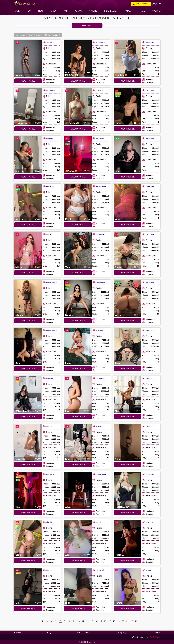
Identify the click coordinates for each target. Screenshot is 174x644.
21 (127, 621)
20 (123, 621)
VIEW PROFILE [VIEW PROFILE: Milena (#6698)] (28, 273)
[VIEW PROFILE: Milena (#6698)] (28, 251)
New (29, 11)
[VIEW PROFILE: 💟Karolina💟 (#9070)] (28, 395)
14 (96, 621)
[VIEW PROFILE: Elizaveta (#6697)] (28, 443)
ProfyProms (155, 637)
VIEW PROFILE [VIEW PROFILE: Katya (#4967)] (128, 129)
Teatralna (98, 426)
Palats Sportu (99, 186)
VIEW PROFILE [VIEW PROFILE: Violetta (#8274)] (28, 177)
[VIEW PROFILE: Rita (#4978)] (28, 491)
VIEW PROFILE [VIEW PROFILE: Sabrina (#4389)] (78, 321)
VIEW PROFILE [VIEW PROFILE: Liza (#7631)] (78, 417)
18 (114, 621)
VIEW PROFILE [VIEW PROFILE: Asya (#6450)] (78, 513)
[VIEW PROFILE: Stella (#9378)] (28, 538)
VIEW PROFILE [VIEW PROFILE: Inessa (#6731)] (78, 369)
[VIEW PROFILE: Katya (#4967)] (128, 107)
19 (118, 621)
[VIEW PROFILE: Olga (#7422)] (128, 347)
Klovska (47, 522)
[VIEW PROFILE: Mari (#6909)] (128, 395)
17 (110, 621)
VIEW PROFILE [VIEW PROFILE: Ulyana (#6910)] (28, 321)
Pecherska (148, 42)
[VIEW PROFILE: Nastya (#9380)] (28, 203)
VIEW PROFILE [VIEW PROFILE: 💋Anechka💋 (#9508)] (28, 129)
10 (78, 621)
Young (78, 11)
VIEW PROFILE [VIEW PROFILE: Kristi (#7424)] (78, 225)
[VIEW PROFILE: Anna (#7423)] (128, 443)
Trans (142, 11)
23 (136, 621)
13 (92, 621)
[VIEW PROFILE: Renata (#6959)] (128, 586)
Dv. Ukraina (49, 90)
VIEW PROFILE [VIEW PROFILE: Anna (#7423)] (128, 465)
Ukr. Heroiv (98, 570)
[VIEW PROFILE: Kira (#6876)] (78, 443)
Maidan (47, 234)
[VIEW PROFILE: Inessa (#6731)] (78, 347)
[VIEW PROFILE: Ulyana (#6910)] (28, 299)
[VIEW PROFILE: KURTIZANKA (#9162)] (128, 491)
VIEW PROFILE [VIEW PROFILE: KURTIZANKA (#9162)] (128, 513)
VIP (66, 11)
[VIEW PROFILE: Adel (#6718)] (78, 538)
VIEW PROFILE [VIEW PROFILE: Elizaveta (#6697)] (28, 465)
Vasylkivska (99, 282)
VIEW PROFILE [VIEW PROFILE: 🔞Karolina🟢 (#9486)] (78, 129)
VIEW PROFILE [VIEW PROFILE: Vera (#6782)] (128, 225)
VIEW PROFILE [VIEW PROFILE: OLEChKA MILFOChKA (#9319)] (78, 81)
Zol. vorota (48, 42)
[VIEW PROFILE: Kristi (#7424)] (78, 203)
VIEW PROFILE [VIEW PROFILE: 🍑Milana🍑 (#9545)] (128, 81)
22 (132, 621)
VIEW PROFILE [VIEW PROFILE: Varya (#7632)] (78, 273)
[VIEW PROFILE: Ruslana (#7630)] (128, 538)
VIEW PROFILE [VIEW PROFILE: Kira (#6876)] (78, 465)
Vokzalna (98, 90)
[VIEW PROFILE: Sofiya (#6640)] (128, 251)
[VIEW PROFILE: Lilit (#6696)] (28, 586)
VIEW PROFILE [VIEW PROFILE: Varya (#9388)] (128, 321)
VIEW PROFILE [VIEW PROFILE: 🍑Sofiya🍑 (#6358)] (78, 177)
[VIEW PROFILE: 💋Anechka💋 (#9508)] (28, 107)
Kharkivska (148, 186)
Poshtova (98, 330)
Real (41, 11)
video (128, 11)
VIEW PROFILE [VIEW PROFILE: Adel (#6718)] (78, 561)
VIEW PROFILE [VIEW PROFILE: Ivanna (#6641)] (28, 81)
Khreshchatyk (99, 42)
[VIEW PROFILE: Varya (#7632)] (78, 251)
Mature (93, 11)
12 (87, 621)
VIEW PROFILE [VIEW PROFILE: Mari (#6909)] (128, 417)
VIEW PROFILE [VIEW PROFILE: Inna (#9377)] (128, 177)
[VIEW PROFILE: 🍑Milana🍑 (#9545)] (128, 59)
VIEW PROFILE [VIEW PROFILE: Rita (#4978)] (28, 513)
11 (83, 621)
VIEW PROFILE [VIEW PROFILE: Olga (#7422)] (128, 369)
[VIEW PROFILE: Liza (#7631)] (78, 395)
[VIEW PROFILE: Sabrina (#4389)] (78, 299)
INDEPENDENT (111, 11)
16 (105, 621)
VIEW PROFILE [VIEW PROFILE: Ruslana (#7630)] (128, 561)
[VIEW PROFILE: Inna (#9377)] (128, 155)
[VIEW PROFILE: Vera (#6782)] (128, 203)
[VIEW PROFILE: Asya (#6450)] (78, 491)
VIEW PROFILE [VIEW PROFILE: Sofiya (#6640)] (128, 273)
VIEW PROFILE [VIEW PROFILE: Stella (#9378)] (28, 561)
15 (101, 621)
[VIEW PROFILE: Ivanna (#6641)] (28, 59)
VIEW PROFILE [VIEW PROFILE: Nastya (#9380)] (28, 225)
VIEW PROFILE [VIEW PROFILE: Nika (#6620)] (78, 609)
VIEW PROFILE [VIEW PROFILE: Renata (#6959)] (128, 609)
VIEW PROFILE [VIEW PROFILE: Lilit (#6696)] (28, 609)
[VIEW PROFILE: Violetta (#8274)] (28, 155)
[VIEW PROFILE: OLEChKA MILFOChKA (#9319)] (78, 59)
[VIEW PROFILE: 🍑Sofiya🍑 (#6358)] (78, 155)
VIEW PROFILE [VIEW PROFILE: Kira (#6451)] (28, 369)
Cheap (54, 11)
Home (17, 11)
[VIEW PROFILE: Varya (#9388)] (128, 299)
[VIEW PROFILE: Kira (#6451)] (28, 347)
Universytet (98, 234)
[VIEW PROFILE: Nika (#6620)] (78, 586)
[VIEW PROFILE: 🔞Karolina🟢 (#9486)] (78, 107)
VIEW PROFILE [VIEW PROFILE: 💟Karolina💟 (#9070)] (28, 417)
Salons (156, 11)
